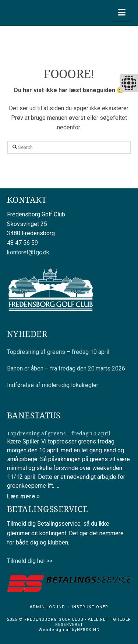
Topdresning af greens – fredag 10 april (58, 352)
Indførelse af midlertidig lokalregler (53, 385)
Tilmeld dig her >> (30, 561)
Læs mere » (23, 496)
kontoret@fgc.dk (28, 252)
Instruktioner (90, 607)
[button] (122, 12)
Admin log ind (47, 607)
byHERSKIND (85, 630)
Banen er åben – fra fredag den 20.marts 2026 (66, 368)
